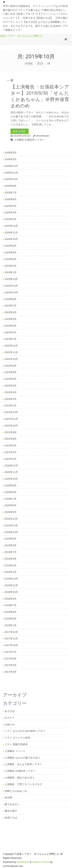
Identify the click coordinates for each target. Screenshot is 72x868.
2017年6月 (11, 659)
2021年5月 (11, 445)
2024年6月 (11, 259)
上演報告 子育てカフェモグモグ (23, 784)
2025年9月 (11, 186)
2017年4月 (11, 672)
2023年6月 (11, 312)
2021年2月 (11, 452)
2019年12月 (11, 519)
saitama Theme (41, 862)
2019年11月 (11, 525)
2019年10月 (11, 532)
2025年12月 (11, 166)
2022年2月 (11, 399)
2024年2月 (11, 266)
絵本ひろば (11, 818)
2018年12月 (11, 579)
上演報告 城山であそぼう (20, 778)
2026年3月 (11, 159)
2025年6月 (11, 199)
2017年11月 (11, 639)
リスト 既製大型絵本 (16, 744)
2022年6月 (11, 379)
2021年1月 (11, 459)
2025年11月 (11, 173)
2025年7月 (11, 193)
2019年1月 (11, 572)
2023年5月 (11, 319)
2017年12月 (11, 632)
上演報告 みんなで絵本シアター (23, 764)
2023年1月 (11, 339)
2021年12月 (11, 412)
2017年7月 (11, 652)
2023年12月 (11, 279)
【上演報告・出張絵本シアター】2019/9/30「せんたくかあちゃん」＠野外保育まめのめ (40, 96)
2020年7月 (11, 499)
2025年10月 (11, 179)
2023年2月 (11, 332)
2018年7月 (11, 605)
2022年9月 (11, 366)
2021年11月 (11, 419)
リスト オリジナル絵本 (17, 738)
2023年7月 (11, 306)
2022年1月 (11, 405)
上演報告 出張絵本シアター (29, 140)
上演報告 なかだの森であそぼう (22, 758)
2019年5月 (11, 559)
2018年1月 (11, 625)
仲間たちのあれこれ (16, 791)
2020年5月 (11, 512)
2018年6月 (11, 612)
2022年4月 (11, 392)
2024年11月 (11, 233)
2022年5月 (11, 386)
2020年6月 (11, 505)
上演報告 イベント (15, 751)
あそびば (10, 711)
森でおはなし (12, 804)
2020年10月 (11, 479)
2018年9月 (11, 599)
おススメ (10, 718)
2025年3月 (11, 212)
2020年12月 (11, 466)
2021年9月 (11, 432)
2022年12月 (11, 346)
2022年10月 (11, 359)
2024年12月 (11, 226)
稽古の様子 (11, 811)
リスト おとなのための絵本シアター (25, 731)
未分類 (8, 798)
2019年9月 (11, 539)
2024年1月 (11, 272)
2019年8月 (11, 545)
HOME (29, 63)
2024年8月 (11, 252)
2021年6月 (11, 439)
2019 (40, 63)
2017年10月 (11, 645)
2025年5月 (11, 206)
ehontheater (43, 136)
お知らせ (10, 724)
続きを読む (20, 131)
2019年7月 (11, 552)
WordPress (23, 862)
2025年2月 (11, 219)
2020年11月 (11, 472)
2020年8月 (11, 492)
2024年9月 (11, 246)
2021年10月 (11, 426)
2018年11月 (11, 585)
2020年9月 (11, 485)
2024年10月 (11, 239)
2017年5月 (11, 665)
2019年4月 (11, 565)
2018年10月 (11, 592)
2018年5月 (11, 619)
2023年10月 (11, 292)
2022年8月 (11, 372)
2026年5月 (11, 153)
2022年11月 (11, 352)
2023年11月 (11, 286)
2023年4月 (11, 326)
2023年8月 (11, 299)
